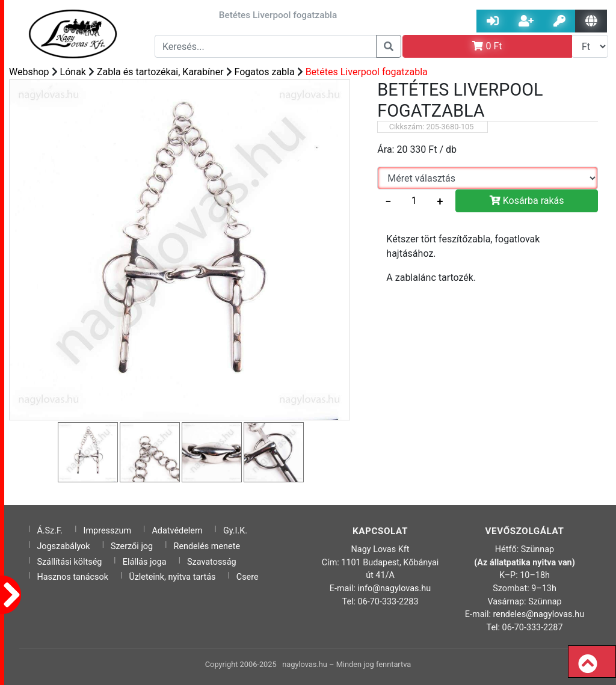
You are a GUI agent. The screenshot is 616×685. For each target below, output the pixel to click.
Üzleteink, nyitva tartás (172, 577)
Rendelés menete (207, 546)
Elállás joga (145, 562)
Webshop (29, 72)
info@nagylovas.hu (395, 588)
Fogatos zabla (265, 72)
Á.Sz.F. (50, 531)
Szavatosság (212, 562)
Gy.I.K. (235, 531)
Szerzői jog (132, 546)
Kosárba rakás (527, 201)
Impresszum (108, 531)
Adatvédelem (177, 531)
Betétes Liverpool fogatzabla (367, 72)
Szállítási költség (69, 562)
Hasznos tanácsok (72, 577)
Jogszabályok (63, 546)
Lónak (73, 72)
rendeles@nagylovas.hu (539, 614)
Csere (248, 577)
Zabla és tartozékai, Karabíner (160, 72)
